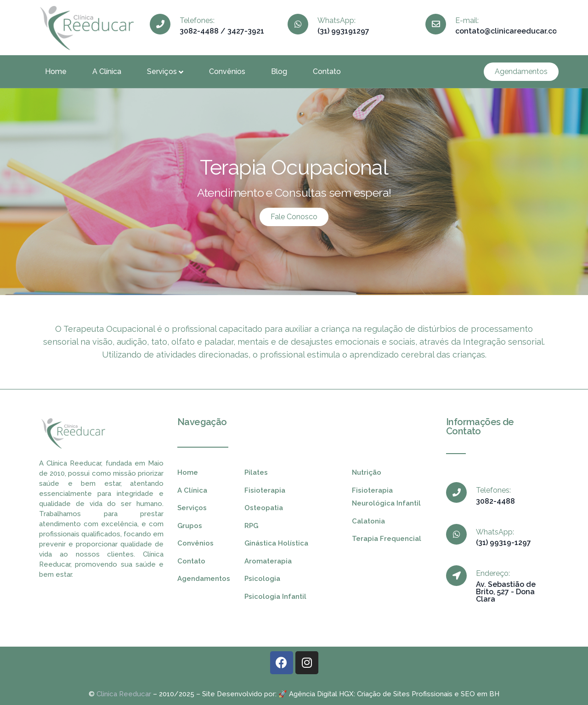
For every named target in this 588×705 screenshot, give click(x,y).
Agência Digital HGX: (322, 694)
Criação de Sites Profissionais (405, 694)
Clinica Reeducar (124, 694)
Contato (327, 71)
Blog (279, 71)
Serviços (165, 71)
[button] (521, 72)
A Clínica (107, 71)
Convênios (227, 71)
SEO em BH (480, 694)
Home (56, 71)
